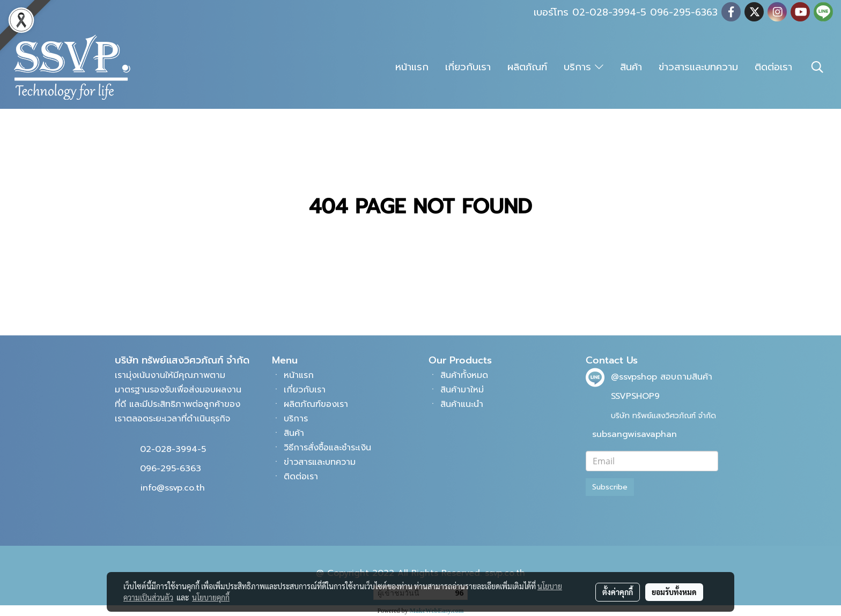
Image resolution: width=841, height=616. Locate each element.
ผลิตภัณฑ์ (527, 67)
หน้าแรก (412, 67)
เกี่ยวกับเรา (468, 67)
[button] (817, 67)
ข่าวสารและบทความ (698, 67)
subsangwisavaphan (635, 434)
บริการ (584, 67)
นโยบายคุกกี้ (211, 597)
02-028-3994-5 (173, 449)
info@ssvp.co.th (173, 488)
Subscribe (610, 487)
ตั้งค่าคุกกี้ (618, 592)
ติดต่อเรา (773, 67)
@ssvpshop (634, 377)
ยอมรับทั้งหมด (674, 592)
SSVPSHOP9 (635, 396)
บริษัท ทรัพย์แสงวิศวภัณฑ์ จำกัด (663, 416)
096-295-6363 (171, 469)
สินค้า (631, 67)
